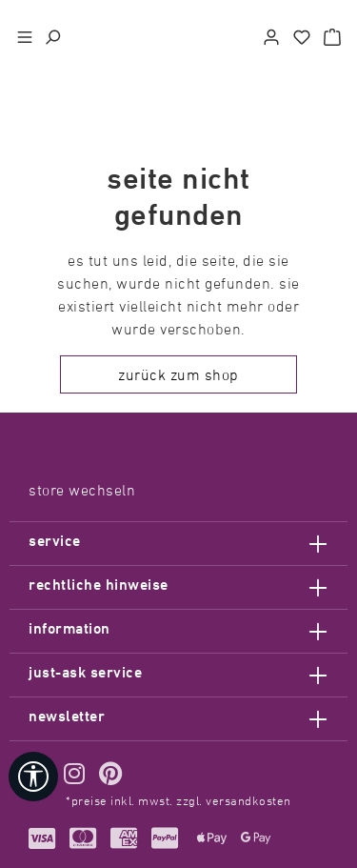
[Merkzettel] (302, 34)
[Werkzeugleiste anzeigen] (33, 777)
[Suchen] (52, 34)
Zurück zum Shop (178, 374)
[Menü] (25, 34)
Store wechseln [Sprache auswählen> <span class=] (82, 490)
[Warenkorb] (332, 34)
